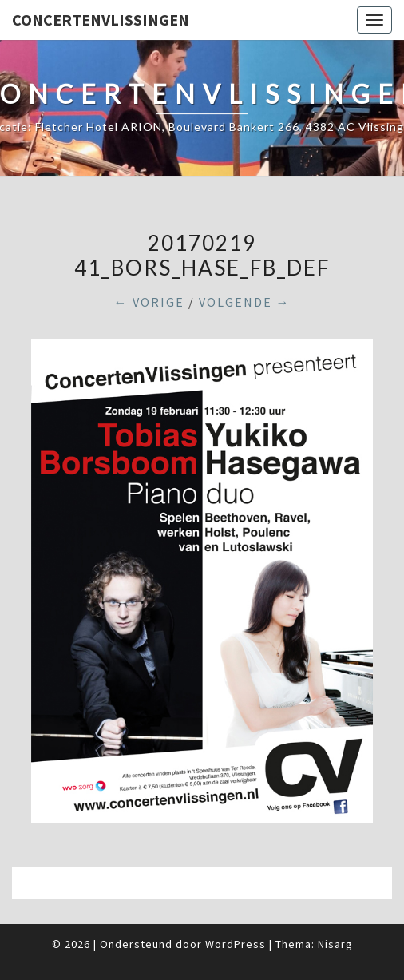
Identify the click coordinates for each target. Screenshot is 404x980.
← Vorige (149, 302)
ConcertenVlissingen (101, 20)
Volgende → (245, 302)
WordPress (236, 944)
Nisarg (335, 944)
